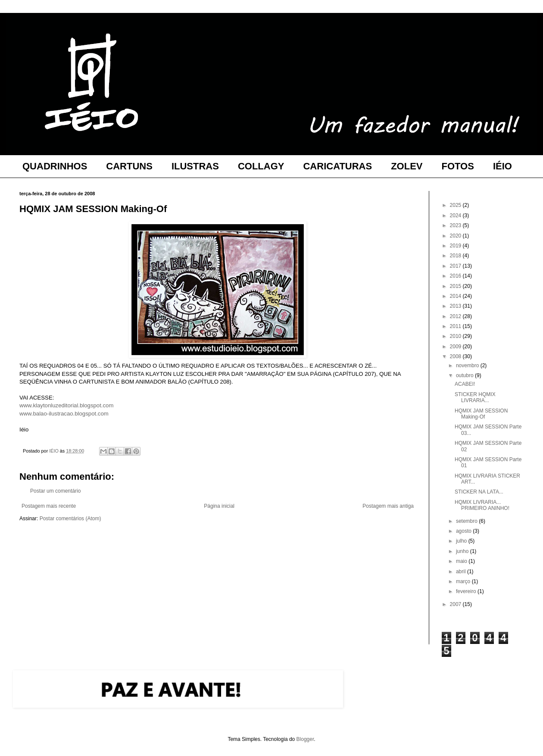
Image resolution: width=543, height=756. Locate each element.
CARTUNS (129, 166)
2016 (456, 276)
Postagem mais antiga (388, 506)
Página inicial (219, 506)
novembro (468, 366)
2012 (456, 316)
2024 (456, 216)
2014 (456, 296)
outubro (465, 375)
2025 (456, 205)
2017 (456, 266)
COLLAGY (261, 166)
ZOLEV (407, 166)
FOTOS (458, 166)
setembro (467, 521)
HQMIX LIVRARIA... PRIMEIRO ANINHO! (482, 505)
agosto (464, 531)
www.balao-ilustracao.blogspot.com (64, 414)
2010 (456, 336)
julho (462, 541)
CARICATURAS (337, 166)
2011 (456, 326)
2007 (456, 604)
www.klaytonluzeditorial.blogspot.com (66, 405)
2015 (456, 286)
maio (462, 561)
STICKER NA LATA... (479, 492)
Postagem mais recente (49, 506)
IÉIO (502, 166)
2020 (456, 236)
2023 (456, 225)
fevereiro (467, 591)
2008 (456, 356)
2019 (456, 246)
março (464, 581)
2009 (456, 347)
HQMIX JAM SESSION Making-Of (481, 414)
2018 (456, 256)
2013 (456, 306)
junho (463, 551)
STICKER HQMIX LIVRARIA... (475, 397)
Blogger (305, 739)
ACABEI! (465, 384)
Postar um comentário (55, 491)
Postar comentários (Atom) (70, 519)
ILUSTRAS (195, 166)
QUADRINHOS (55, 166)
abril (462, 572)
